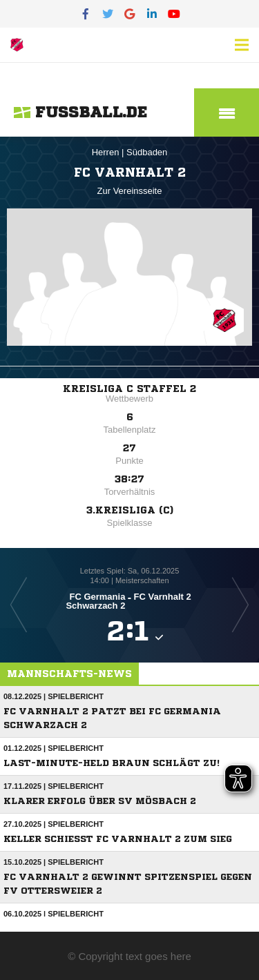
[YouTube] (174, 14)
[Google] (130, 14)
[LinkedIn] (152, 14)
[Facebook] (86, 14)
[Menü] (242, 45)
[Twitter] (108, 14)
